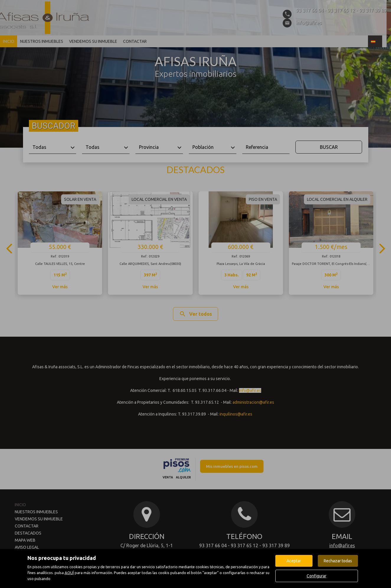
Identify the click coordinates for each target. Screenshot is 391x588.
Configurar (316, 576)
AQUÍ (69, 573)
